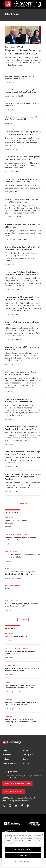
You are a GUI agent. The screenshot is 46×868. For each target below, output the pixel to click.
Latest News (12, 512)
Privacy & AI (28, 755)
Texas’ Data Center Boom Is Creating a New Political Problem (22, 669)
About (26, 750)
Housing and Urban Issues (17, 534)
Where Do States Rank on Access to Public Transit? (21, 539)
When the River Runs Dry (16, 636)
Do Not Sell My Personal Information (17, 801)
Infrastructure (12, 665)
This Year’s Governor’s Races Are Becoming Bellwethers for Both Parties (22, 721)
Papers (5, 750)
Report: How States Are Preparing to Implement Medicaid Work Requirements (21, 91)
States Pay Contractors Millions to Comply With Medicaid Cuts (21, 180)
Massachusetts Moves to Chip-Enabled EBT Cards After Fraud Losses (23, 133)
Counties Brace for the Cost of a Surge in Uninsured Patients (22, 453)
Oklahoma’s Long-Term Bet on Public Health (22, 323)
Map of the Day (12, 551)
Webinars (7, 755)
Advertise (27, 763)
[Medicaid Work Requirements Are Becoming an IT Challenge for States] (23, 35)
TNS (17, 149)
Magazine (9, 517)
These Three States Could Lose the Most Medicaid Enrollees (21, 201)
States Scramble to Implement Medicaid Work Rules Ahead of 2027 (21, 118)
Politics (9, 699)
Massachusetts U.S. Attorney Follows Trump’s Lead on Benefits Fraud (22, 298)
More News (23, 619)
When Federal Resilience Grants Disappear (19, 522)
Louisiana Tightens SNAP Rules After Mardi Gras (22, 348)
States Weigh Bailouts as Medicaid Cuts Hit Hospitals (23, 104)
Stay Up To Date (10, 772)
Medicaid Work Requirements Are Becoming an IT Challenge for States (23, 50)
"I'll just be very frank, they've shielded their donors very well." (21, 605)
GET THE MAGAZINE (14, 791)
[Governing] (12, 824)
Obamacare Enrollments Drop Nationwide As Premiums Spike (19, 400)
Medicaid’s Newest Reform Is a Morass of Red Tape (22, 226)
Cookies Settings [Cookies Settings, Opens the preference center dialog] (23, 862)
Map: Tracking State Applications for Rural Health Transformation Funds (22, 428)
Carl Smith (19, 96)
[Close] (42, 834)
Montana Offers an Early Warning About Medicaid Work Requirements (21, 77)
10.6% (7, 589)
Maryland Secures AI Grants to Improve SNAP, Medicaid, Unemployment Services (23, 477)
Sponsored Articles (11, 763)
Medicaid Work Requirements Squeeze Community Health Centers (23, 158)
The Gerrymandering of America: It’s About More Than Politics (20, 704)
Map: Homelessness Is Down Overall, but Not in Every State (22, 556)
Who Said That (12, 600)
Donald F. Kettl (22, 239)
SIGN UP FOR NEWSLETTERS (17, 783)
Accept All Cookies (23, 849)
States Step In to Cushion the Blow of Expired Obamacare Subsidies (22, 248)
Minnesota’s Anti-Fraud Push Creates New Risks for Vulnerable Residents (22, 273)
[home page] (23, 4)
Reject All (23, 855)
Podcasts (6, 759)
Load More (23, 504)
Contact (27, 759)
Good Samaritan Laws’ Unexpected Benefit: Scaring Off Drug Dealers (20, 573)
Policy (8, 568)
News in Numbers (12, 585)
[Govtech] (34, 824)
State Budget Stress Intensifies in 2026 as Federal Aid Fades (21, 373)
